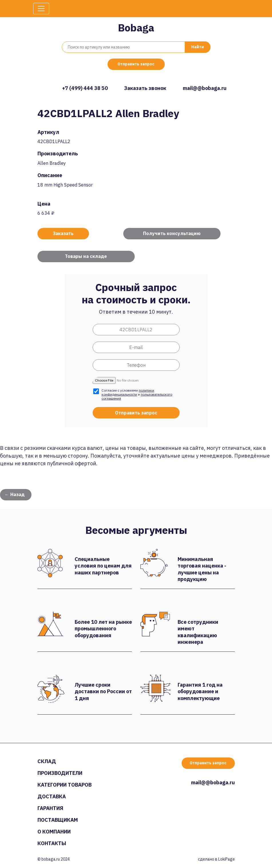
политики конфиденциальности (128, 392)
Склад (47, 761)
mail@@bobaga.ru (205, 88)
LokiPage (227, 859)
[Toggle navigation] (41, 9)
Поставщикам (58, 820)
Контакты (52, 843)
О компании (54, 832)
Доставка (52, 796)
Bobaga (136, 28)
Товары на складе (86, 256)
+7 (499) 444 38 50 (85, 88)
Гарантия (50, 808)
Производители (60, 773)
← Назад (15, 494)
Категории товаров (64, 785)
